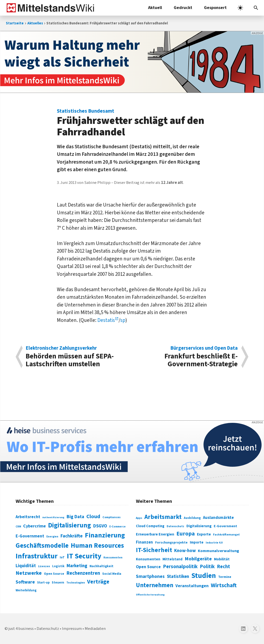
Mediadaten (95, 629)
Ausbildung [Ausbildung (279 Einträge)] (192, 518)
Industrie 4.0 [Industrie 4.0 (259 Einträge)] (214, 543)
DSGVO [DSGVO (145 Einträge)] (100, 526)
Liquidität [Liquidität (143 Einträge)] (26, 566)
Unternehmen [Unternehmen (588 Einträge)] (155, 585)
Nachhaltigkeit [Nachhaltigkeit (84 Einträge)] (102, 566)
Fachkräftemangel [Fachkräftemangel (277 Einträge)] (226, 535)
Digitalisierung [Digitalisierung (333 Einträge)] (199, 526)
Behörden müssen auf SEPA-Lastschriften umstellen (76, 357)
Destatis (106, 320)
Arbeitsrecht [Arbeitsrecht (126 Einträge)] (28, 517)
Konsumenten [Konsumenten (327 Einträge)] (148, 559)
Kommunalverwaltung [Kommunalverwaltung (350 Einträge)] (218, 551)
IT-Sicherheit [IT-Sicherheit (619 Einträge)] (154, 550)
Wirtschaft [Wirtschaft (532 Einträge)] (224, 585)
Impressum (72, 629)
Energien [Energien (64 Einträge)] (52, 537)
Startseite (15, 23)
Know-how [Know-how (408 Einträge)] (185, 551)
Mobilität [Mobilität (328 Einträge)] (222, 559)
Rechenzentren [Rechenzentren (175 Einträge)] (83, 573)
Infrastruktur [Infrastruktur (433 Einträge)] (37, 556)
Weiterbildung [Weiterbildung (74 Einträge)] (26, 590)
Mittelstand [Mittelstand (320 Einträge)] (173, 559)
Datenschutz (48, 629)
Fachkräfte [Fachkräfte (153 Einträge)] (72, 536)
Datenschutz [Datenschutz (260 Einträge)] (175, 526)
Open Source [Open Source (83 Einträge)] (54, 574)
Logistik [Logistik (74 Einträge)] (58, 566)
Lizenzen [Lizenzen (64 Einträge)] (44, 566)
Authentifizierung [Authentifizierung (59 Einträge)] (53, 517)
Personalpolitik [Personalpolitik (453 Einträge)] (180, 567)
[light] (240, 8)
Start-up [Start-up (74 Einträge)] (43, 583)
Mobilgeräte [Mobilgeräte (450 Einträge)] (198, 559)
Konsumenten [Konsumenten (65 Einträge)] (113, 558)
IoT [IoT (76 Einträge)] (62, 557)
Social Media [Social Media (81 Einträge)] (112, 574)
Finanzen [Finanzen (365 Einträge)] (144, 542)
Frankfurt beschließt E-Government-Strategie (187, 357)
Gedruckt (183, 8)
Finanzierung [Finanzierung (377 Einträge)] (105, 535)
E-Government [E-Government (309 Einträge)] (225, 526)
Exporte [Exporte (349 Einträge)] (204, 534)
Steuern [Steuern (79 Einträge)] (58, 583)
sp (123, 320)
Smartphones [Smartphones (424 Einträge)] (150, 576)
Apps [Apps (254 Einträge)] (139, 518)
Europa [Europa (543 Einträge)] (186, 534)
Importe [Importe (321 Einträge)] (197, 542)
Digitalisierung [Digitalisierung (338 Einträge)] (70, 525)
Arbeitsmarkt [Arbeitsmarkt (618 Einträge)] (163, 517)
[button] (256, 8)
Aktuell (155, 8)
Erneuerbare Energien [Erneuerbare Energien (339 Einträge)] (155, 534)
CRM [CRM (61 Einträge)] (18, 527)
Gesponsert (215, 8)
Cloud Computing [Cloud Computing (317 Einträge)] (150, 526)
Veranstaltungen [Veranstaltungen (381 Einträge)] (192, 586)
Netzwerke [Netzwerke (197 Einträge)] (29, 573)
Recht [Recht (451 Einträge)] (223, 567)
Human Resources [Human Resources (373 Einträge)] (97, 546)
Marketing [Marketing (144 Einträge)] (77, 566)
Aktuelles (35, 23)
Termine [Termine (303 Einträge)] (225, 577)
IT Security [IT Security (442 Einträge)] (84, 556)
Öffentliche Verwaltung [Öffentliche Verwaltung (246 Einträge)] (150, 595)
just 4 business (21, 629)
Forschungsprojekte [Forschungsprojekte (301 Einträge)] (171, 543)
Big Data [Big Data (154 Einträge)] (75, 517)
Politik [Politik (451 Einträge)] (207, 567)
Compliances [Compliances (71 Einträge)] (112, 517)
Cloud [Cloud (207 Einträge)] (93, 516)
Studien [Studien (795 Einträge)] (204, 576)
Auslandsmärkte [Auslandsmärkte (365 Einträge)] (218, 518)
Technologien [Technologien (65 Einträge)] (76, 583)
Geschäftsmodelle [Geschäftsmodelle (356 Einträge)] (42, 546)
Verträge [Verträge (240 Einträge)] (98, 582)
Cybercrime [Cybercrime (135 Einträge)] (35, 526)
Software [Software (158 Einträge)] (25, 582)
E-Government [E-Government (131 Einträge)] (30, 536)
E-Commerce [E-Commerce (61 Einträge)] (117, 527)
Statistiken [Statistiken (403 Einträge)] (178, 576)
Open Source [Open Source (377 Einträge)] (148, 567)
